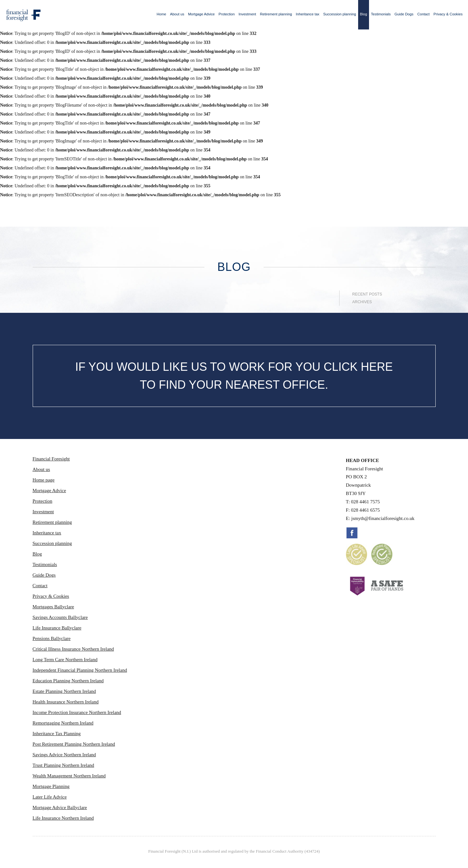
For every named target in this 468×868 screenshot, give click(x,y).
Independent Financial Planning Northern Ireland (80, 670)
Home (161, 14)
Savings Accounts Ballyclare (60, 617)
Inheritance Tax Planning (57, 734)
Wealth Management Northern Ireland (69, 776)
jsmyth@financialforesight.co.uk (383, 518)
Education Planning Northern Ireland (68, 681)
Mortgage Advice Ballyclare (60, 807)
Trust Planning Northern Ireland (63, 765)
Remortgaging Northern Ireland (63, 723)
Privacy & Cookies (448, 14)
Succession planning (340, 14)
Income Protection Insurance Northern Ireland (77, 712)
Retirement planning (276, 14)
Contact (424, 14)
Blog (364, 14)
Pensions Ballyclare (52, 638)
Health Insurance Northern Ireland (66, 702)
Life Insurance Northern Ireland (63, 818)
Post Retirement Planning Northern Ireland (74, 744)
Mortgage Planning (51, 786)
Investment (247, 14)
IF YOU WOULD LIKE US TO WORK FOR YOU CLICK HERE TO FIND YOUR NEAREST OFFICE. (234, 376)
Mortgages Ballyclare (53, 607)
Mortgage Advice (201, 14)
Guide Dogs (404, 14)
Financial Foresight (51, 459)
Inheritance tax (308, 14)
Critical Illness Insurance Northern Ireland (73, 649)
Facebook (352, 533)
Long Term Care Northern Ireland (65, 660)
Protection (226, 14)
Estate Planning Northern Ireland (64, 691)
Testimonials (381, 14)
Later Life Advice (50, 797)
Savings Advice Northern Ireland (64, 755)
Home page (44, 480)
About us (177, 14)
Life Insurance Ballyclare (57, 628)
